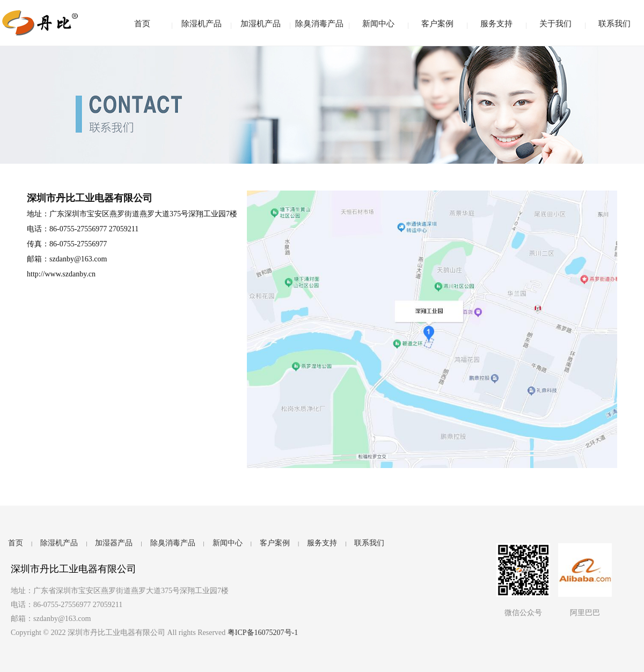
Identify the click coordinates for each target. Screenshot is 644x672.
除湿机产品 (202, 24)
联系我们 (614, 24)
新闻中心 (378, 24)
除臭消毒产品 (319, 24)
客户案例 (437, 24)
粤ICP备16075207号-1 (263, 633)
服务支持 (496, 24)
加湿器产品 (114, 543)
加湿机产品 (261, 24)
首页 (142, 24)
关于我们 (555, 24)
